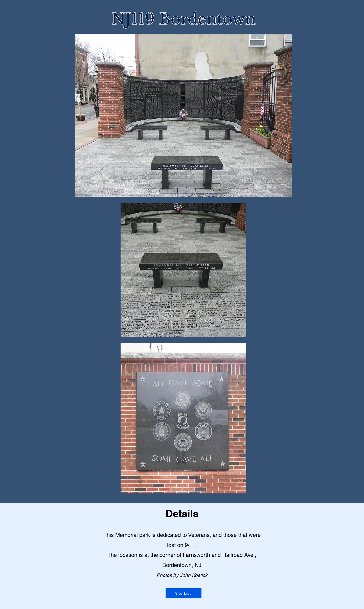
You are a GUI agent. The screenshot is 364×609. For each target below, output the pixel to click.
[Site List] (184, 593)
